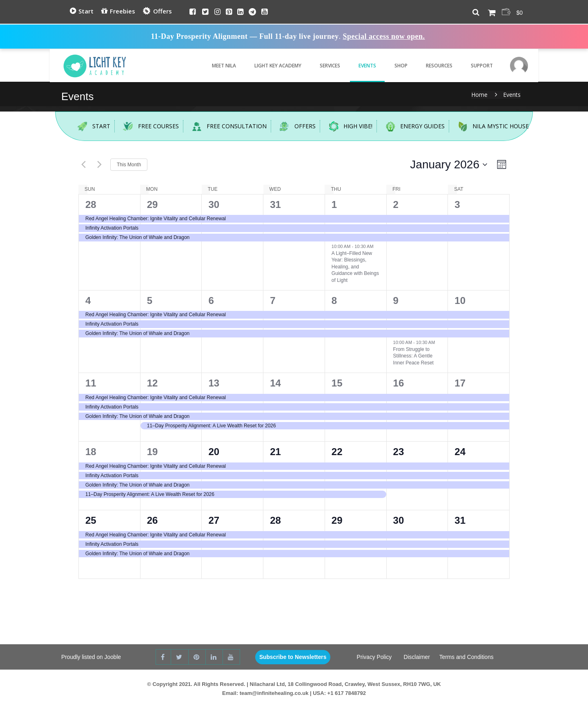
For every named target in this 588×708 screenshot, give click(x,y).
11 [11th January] (91, 383)
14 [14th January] (275, 383)
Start (82, 11)
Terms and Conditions (467, 657)
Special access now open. (384, 36)
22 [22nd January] (337, 452)
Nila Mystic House (489, 126)
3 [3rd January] (457, 204)
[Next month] (99, 165)
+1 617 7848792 (347, 693)
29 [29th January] (337, 520)
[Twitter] (205, 13)
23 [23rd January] (399, 452)
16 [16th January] (399, 383)
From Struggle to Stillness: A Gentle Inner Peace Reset (413, 356)
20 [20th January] (214, 452)
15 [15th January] (337, 383)
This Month (129, 165)
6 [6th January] (211, 300)
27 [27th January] (214, 520)
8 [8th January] (334, 300)
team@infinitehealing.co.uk (274, 693)
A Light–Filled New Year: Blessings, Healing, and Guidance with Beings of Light (355, 267)
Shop (396, 65)
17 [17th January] (460, 383)
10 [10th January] (460, 300)
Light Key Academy (273, 65)
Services (325, 65)
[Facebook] (193, 13)
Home (479, 95)
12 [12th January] (153, 383)
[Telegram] (252, 13)
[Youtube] (264, 13)
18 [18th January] (91, 452)
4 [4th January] (88, 300)
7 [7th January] (273, 300)
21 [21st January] (275, 452)
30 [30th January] (399, 520)
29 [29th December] (153, 204)
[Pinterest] (229, 13)
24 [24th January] (460, 452)
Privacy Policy (374, 657)
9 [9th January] (396, 300)
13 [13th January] (214, 383)
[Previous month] (83, 165)
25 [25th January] (91, 520)
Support (477, 65)
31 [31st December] (275, 204)
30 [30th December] (214, 204)
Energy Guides (411, 126)
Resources (434, 65)
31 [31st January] (460, 520)
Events (362, 65)
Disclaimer (416, 657)
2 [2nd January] (396, 204)
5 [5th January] (150, 300)
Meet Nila (219, 65)
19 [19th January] (153, 452)
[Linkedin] (240, 13)
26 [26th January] (153, 520)
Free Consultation (225, 126)
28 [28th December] (91, 204)
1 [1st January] (334, 204)
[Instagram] (217, 13)
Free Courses (148, 126)
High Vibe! (346, 126)
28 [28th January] (275, 520)
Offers (157, 12)
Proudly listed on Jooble (92, 657)
